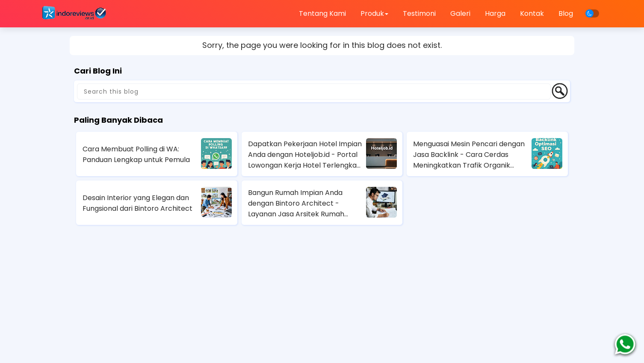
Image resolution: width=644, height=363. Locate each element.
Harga (495, 13)
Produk (374, 13)
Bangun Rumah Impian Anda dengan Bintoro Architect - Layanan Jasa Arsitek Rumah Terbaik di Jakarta (296, 204)
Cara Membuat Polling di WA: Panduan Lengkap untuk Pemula (136, 154)
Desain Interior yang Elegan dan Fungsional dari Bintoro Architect (137, 203)
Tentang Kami (322, 13)
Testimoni (419, 13)
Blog (566, 13)
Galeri (460, 13)
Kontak (532, 13)
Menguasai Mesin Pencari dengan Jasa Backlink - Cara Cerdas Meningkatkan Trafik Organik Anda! (469, 155)
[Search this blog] (314, 91)
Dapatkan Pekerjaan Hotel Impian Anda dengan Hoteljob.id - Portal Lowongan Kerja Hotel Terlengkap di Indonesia (305, 155)
